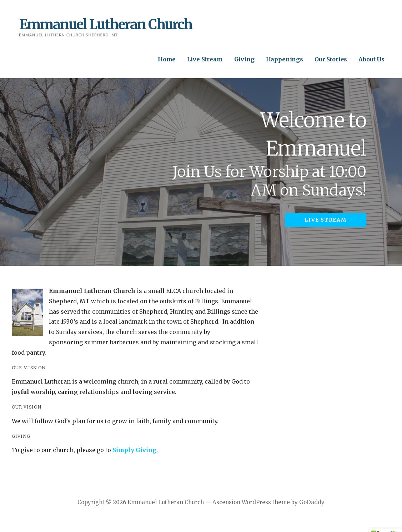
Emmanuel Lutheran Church (105, 24)
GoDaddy (312, 502)
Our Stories (331, 59)
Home (167, 59)
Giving (244, 59)
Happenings (285, 59)
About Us (371, 59)
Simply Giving (134, 450)
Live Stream (205, 59)
